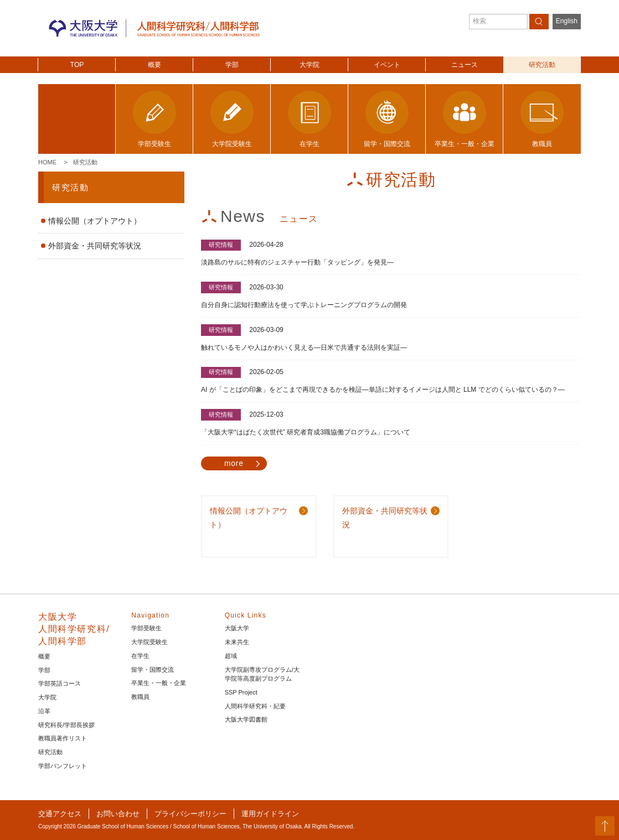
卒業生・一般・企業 (159, 683)
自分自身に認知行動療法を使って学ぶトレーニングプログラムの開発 (304, 305)
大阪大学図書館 (246, 719)
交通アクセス (60, 814)
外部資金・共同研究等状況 (95, 246)
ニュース (465, 65)
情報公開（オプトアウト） (95, 221)
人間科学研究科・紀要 (255, 706)
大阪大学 (237, 628)
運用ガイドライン (270, 814)
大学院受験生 (149, 642)
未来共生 (237, 642)
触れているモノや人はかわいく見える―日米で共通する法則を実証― (304, 348)
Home (47, 162)
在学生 (140, 656)
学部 (232, 65)
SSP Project (241, 692)
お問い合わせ (118, 814)
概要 (154, 65)
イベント (387, 65)
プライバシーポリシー (190, 814)
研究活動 (542, 65)
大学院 (309, 65)
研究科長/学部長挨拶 (66, 725)
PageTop (605, 826)
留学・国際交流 (153, 670)
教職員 (140, 697)
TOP (77, 65)
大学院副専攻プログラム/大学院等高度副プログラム (262, 674)
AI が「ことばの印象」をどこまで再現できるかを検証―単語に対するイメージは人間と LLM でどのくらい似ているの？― (383, 390)
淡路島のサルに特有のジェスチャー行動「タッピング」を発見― (297, 262)
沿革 (44, 711)
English (567, 21)
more (234, 463)
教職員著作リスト (63, 738)
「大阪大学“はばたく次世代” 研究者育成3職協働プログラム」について (306, 432)
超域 (231, 656)
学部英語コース (60, 683)
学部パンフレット (63, 766)
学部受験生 (146, 628)
